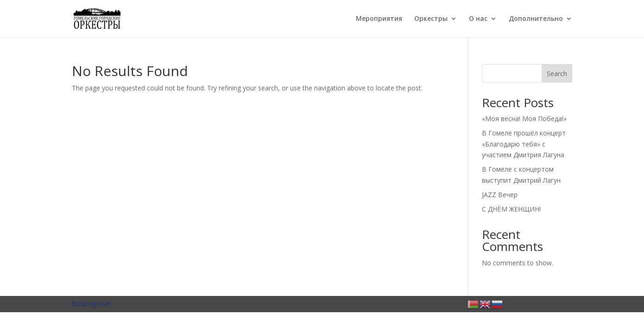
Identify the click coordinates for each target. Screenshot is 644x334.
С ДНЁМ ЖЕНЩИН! (511, 209)
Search (557, 74)
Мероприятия (379, 19)
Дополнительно (536, 19)
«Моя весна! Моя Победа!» (524, 119)
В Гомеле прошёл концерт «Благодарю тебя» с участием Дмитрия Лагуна (524, 144)
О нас (478, 19)
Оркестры (431, 19)
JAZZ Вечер (500, 195)
